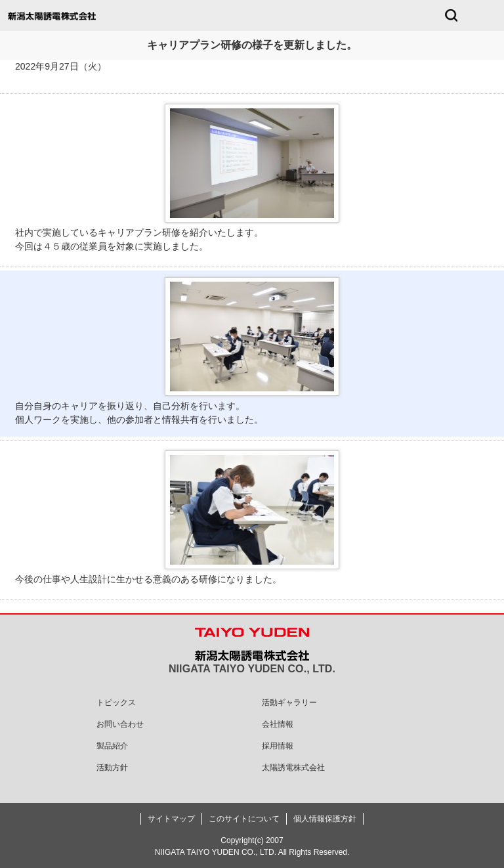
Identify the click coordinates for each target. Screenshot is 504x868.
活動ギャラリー (289, 703)
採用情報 (278, 746)
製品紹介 (112, 746)
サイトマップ (171, 819)
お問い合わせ (120, 724)
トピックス (116, 703)
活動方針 (112, 768)
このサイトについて (244, 819)
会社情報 (278, 724)
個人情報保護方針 (325, 819)
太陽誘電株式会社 (293, 768)
